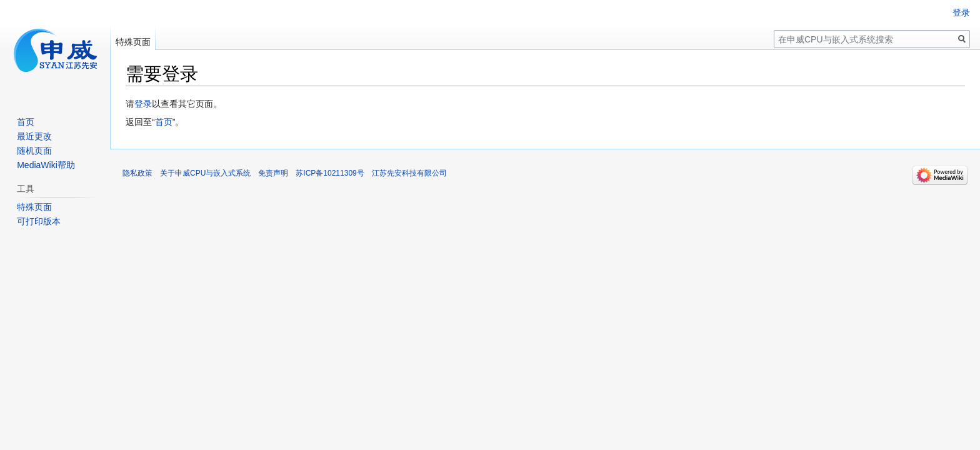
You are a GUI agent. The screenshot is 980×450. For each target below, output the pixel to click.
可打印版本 (39, 221)
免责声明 (273, 173)
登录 (143, 104)
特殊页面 (133, 42)
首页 (164, 122)
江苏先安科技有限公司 (409, 173)
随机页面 (34, 151)
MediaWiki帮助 (46, 165)
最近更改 (34, 136)
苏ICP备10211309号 (330, 173)
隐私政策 (137, 173)
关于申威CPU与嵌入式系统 (205, 173)
